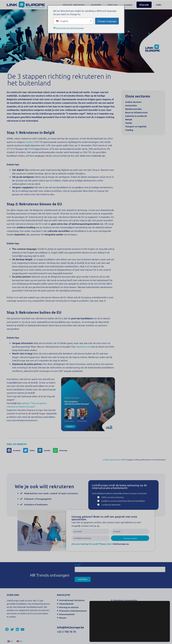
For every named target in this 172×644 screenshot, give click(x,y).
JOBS (158, 5)
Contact (128, 5)
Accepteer (156, 636)
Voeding (129, 130)
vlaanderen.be (83, 347)
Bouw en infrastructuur (136, 112)
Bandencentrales (133, 109)
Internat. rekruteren (74, 5)
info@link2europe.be (70, 627)
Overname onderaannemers (73, 611)
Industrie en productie (136, 116)
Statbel (29, 142)
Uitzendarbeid (66, 604)
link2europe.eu (121, 544)
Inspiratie (96, 5)
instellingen (130, 637)
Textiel (129, 123)
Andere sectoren (133, 102)
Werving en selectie (69, 607)
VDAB (31, 149)
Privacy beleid (120, 604)
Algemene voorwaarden (125, 600)
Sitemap (117, 607)
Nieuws (63, 618)
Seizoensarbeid (67, 614)
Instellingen (157, 631)
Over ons (113, 5)
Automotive (131, 105)
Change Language (107, 21)
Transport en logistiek (136, 126)
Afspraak (144, 5)
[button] (14, 450)
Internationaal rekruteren (72, 600)
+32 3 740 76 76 (66, 632)
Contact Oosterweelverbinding (129, 611)
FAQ (115, 618)
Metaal (129, 119)
